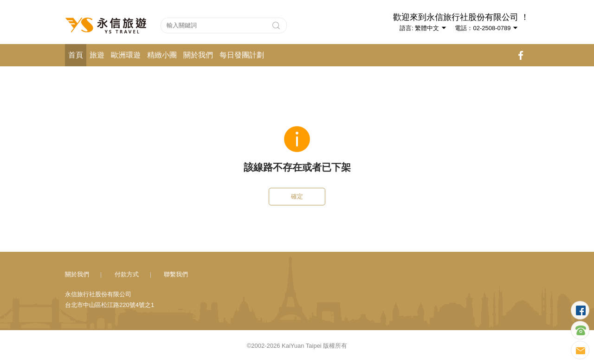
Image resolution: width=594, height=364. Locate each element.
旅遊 (97, 55)
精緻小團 (162, 55)
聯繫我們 (176, 274)
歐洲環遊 (126, 55)
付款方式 (127, 274)
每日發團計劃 (242, 55)
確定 (297, 196)
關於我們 (198, 55)
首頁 (76, 55)
